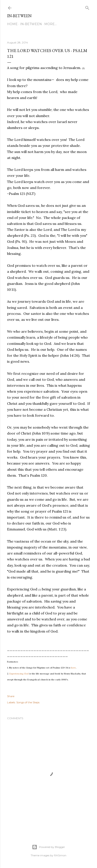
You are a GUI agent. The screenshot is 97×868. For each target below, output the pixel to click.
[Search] (87, 7)
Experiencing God (19, 674)
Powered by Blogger (48, 847)
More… (50, 24)
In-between (19, 16)
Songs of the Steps (28, 702)
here (73, 668)
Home (12, 24)
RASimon (60, 855)
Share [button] (11, 696)
